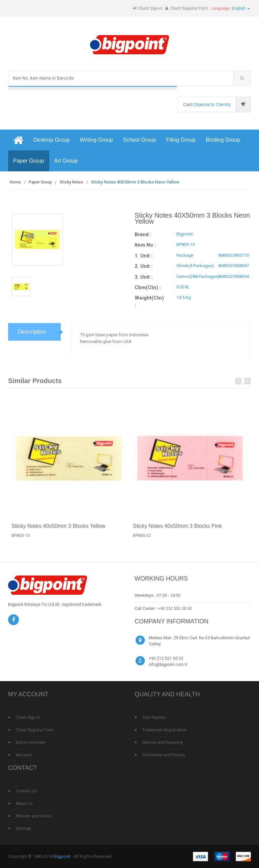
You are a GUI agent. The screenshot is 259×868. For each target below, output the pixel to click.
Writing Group (96, 140)
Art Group (66, 161)
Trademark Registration (164, 730)
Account (24, 755)
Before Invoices (31, 743)
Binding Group (223, 140)
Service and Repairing (163, 743)
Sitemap (23, 829)
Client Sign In (28, 718)
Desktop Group (52, 140)
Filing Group (181, 140)
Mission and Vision (34, 816)
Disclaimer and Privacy (164, 755)
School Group (140, 140)
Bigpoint (62, 856)
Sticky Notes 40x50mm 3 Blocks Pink (177, 530)
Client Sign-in (150, 8)
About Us (24, 804)
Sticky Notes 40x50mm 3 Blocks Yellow (58, 530)
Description (32, 336)
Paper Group (29, 161)
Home (15, 182)
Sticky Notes (71, 182)
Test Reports (154, 718)
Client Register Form (189, 8)
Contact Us (26, 791)
